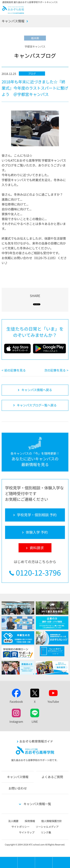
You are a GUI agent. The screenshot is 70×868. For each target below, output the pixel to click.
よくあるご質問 (52, 777)
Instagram (16, 722)
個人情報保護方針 (52, 821)
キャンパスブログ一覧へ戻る (37, 405)
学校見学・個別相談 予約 (26, 862)
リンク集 (46, 832)
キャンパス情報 (13, 21)
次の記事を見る (55, 370)
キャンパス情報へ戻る (37, 390)
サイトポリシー (20, 827)
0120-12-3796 (38, 572)
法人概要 (13, 821)
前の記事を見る (15, 370)
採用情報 (30, 821)
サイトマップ (27, 832)
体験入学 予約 (44, 862)
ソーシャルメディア (47, 827)
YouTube (53, 702)
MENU (17, 858)
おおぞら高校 (13, 13)
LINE (35, 722)
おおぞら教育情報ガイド (36, 741)
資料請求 (61, 862)
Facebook (16, 702)
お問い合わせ (18, 788)
